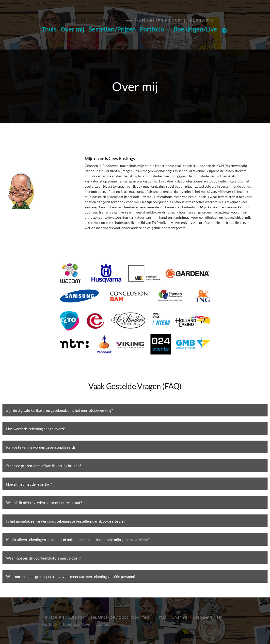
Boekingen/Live (195, 29)
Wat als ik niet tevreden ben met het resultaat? (44, 503)
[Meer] (224, 30)
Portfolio (152, 29)
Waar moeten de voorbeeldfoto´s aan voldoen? (44, 558)
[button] (135, 410)
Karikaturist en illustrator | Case (83, 20)
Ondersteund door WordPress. (125, 617)
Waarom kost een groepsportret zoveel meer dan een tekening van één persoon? (71, 577)
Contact (103, 624)
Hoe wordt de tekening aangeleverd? (36, 429)
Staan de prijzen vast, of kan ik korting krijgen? (44, 466)
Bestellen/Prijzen (112, 29)
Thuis (49, 29)
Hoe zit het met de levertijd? (29, 484)
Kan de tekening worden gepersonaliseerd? (41, 447)
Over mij (72, 29)
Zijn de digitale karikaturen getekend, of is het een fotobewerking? (59, 410)
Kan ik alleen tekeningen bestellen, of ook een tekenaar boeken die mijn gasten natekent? (78, 540)
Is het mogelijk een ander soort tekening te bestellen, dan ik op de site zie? (66, 521)
